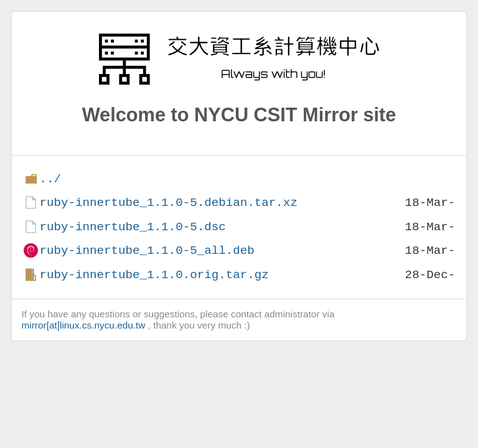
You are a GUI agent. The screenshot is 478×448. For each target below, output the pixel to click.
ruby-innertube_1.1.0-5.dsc (132, 227)
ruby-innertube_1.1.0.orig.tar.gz (154, 275)
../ (50, 179)
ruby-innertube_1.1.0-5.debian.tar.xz (168, 203)
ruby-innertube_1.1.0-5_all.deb (147, 250)
